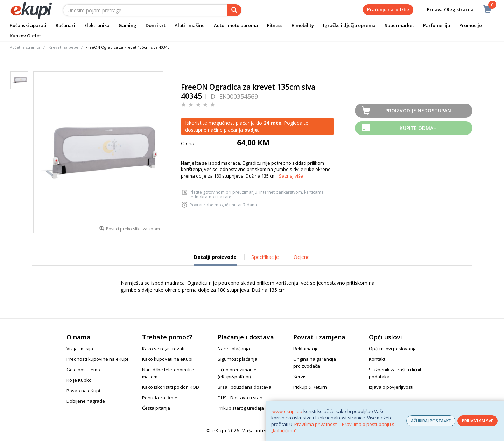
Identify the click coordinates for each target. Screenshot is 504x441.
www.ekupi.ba (287, 411)
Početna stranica (25, 47)
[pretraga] (234, 10)
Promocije (471, 25)
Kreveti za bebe (64, 47)
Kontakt (377, 359)
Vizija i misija (80, 349)
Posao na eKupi (83, 391)
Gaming (128, 25)
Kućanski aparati (28, 25)
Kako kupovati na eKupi (167, 359)
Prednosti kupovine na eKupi (97, 359)
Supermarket (399, 25)
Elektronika (97, 25)
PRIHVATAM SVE (478, 421)
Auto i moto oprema (236, 25)
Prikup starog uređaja (241, 408)
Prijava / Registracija (445, 10)
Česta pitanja (156, 408)
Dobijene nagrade (86, 401)
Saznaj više (291, 176)
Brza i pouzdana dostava (244, 387)
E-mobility (303, 25)
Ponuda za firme (160, 398)
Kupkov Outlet (25, 36)
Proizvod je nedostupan (418, 111)
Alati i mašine (190, 25)
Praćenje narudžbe (388, 9)
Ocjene (302, 257)
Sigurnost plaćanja (237, 359)
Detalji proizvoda (215, 260)
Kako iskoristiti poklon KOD (171, 387)
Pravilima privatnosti (316, 424)
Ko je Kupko (79, 380)
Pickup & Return (310, 387)
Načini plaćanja (234, 349)
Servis (300, 377)
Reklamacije (306, 349)
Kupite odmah (418, 128)
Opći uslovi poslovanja (393, 349)
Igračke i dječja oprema (349, 25)
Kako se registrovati (163, 349)
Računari (65, 25)
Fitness (275, 25)
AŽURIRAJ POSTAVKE (431, 421)
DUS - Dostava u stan (240, 398)
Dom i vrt (156, 25)
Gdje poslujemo (83, 370)
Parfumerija (437, 25)
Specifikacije (265, 257)
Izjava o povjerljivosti (391, 387)
